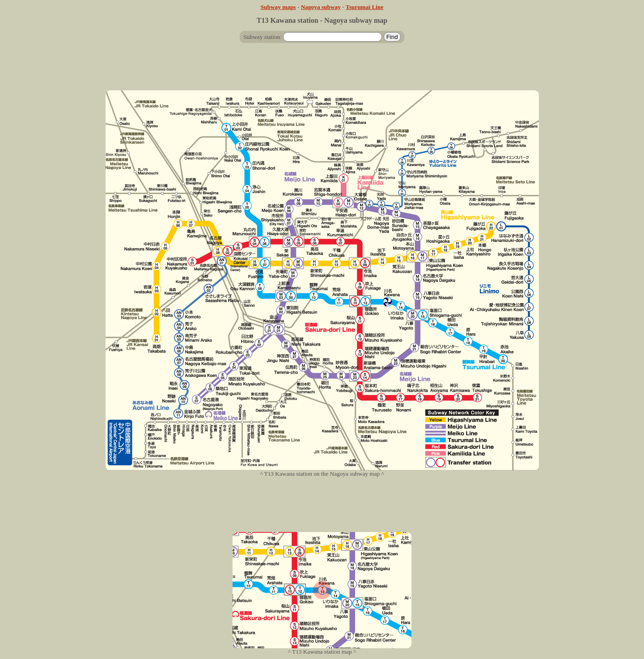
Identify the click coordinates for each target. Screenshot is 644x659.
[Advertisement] (322, 70)
